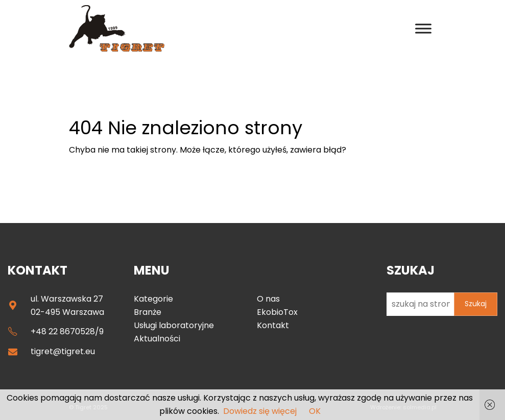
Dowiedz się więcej (260, 411)
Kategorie (153, 299)
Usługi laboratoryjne (174, 325)
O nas (268, 299)
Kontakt (273, 325)
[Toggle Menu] (423, 28)
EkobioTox (277, 312)
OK (315, 411)
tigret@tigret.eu (63, 351)
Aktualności (157, 339)
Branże (148, 312)
